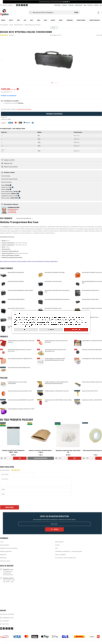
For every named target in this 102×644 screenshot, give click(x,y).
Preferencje (51, 330)
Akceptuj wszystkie (76, 330)
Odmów (26, 330)
